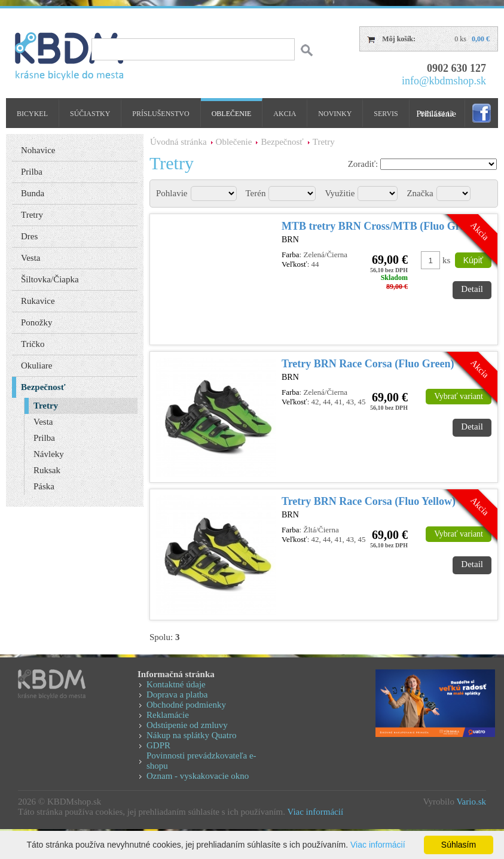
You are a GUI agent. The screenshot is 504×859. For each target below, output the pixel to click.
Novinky (335, 114)
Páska (44, 486)
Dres (29, 236)
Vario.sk (471, 802)
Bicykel (32, 114)
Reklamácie (168, 715)
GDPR (158, 745)
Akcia (285, 114)
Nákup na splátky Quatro (191, 735)
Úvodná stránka (178, 142)
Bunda (33, 193)
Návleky (49, 454)
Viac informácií (315, 812)
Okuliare (36, 365)
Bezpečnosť (282, 142)
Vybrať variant (459, 396)
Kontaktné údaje (176, 684)
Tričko (33, 344)
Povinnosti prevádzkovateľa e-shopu (201, 761)
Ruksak (47, 470)
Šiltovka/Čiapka (50, 279)
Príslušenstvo (161, 114)
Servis (386, 114)
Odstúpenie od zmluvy (187, 725)
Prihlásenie (436, 114)
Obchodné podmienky (186, 705)
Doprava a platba (177, 694)
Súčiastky (90, 114)
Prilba (32, 172)
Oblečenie (232, 114)
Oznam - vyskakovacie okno (198, 776)
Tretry (324, 142)
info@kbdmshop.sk (444, 81)
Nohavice (38, 150)
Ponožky (37, 322)
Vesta (31, 258)
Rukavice (38, 301)
